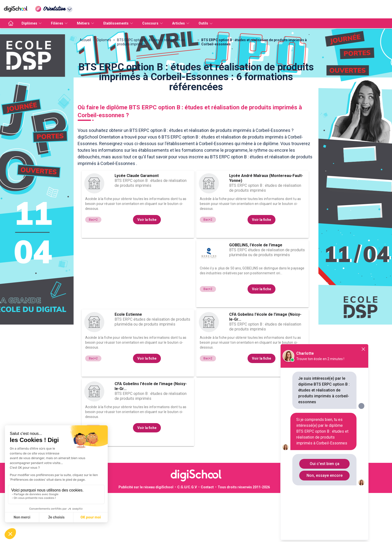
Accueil (85, 89)
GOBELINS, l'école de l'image (256, 294)
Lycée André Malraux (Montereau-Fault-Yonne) (266, 227)
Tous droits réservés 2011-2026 (244, 536)
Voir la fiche (147, 269)
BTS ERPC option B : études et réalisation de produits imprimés (151, 91)
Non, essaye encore (325, 475)
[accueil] (11, 23)
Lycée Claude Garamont (137, 225)
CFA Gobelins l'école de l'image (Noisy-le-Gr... (265, 366)
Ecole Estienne (128, 363)
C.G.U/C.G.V (187, 536)
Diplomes (104, 89)
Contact (207, 536)
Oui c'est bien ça (325, 464)
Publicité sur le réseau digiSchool (146, 536)
